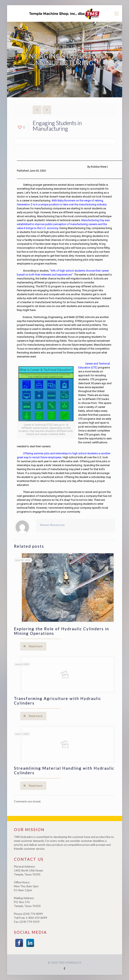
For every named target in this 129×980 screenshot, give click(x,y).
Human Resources (52, 525)
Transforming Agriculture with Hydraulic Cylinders (58, 701)
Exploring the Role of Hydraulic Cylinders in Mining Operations (61, 631)
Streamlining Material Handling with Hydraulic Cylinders (64, 770)
